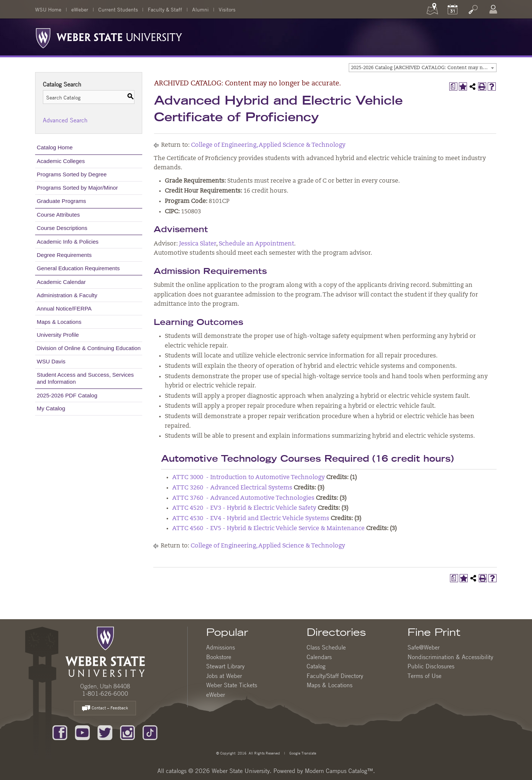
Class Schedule (326, 647)
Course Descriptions (62, 228)
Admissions (221, 647)
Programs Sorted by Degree (72, 174)
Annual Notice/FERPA (64, 308)
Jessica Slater (198, 244)
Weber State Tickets (232, 685)
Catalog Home (55, 147)
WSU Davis (51, 361)
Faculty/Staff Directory (335, 676)
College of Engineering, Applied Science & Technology (268, 145)
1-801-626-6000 (105, 693)
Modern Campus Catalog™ (339, 771)
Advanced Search (65, 120)
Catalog (316, 666)
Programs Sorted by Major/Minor (77, 188)
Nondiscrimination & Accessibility (450, 657)
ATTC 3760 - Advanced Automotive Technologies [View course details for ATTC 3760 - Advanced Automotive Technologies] (243, 498)
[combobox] (423, 68)
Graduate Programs (62, 201)
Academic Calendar (62, 282)
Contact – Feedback (105, 708)
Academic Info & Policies (68, 242)
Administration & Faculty (67, 295)
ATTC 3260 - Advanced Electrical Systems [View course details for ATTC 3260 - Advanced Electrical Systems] (232, 488)
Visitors (227, 9)
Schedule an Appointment (256, 244)
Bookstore (219, 657)
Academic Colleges (61, 161)
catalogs (176, 771)
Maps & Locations (59, 322)
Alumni (200, 9)
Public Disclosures (431, 666)
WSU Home (48, 9)
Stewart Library (225, 666)
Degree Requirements (64, 255)
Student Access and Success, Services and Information (86, 378)
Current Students (118, 9)
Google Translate (302, 753)
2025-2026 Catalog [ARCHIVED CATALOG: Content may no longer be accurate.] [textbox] (424, 68)
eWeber (80, 9)
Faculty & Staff (165, 9)
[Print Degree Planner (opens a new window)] (453, 87)
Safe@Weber (424, 647)
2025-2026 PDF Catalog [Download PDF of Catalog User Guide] (67, 395)
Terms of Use (424, 676)
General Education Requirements (79, 268)
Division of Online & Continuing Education (89, 348)
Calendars (319, 657)
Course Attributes (59, 215)
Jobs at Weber (224, 676)
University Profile (58, 335)
